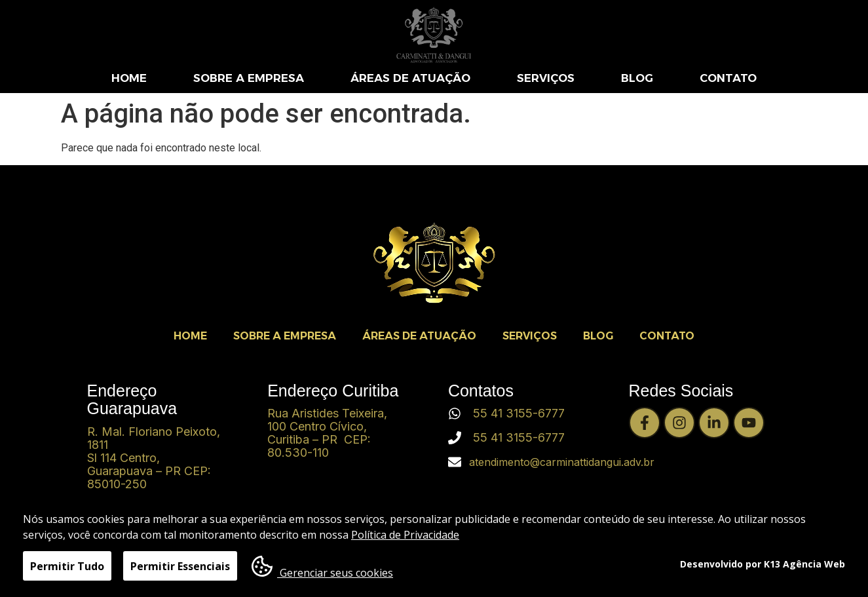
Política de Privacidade (405, 536)
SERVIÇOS (546, 78)
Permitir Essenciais (180, 568)
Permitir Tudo (67, 568)
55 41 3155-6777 (519, 413)
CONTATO (728, 78)
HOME (129, 78)
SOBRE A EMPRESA (249, 78)
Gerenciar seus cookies (322, 568)
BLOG (637, 78)
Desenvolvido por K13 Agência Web (763, 565)
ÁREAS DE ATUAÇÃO (410, 78)
